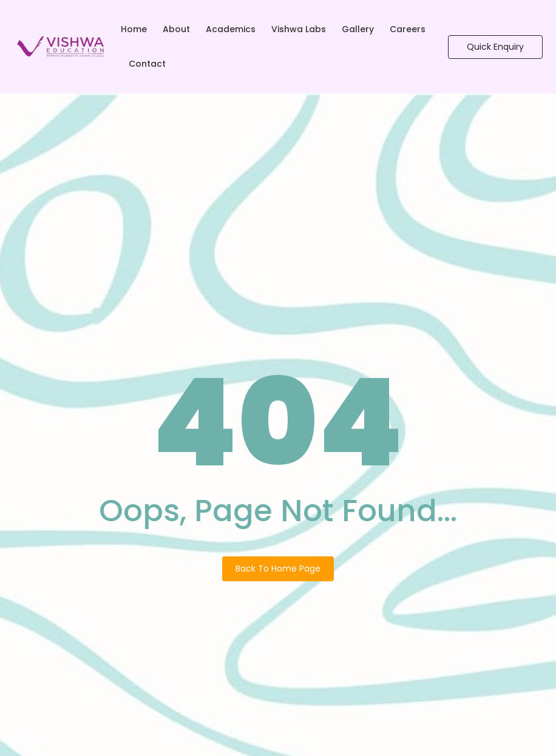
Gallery (358, 29)
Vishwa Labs (299, 29)
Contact (147, 64)
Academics (231, 29)
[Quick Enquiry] (495, 47)
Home (134, 29)
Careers (408, 29)
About (176, 29)
